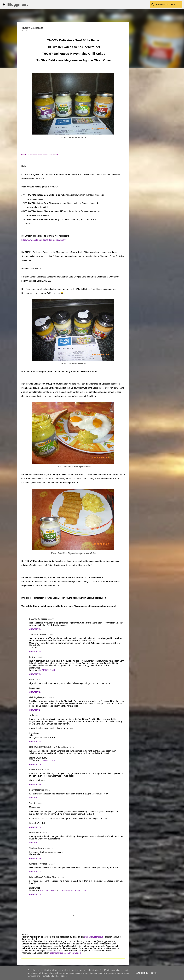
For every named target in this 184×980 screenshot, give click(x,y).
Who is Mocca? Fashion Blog (43, 877)
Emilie (32, 657)
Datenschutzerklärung (94, 937)
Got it (154, 973)
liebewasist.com (47, 760)
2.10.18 (39, 803)
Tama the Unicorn (38, 634)
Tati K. (32, 803)
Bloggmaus (18, 4)
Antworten (35, 629)
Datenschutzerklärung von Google (65, 953)
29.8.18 (51, 619)
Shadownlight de (37, 848)
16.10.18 (51, 864)
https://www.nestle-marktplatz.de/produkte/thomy (44, 240)
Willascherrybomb (38, 864)
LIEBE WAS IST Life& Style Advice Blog (48, 747)
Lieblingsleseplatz (38, 697)
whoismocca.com (48, 890)
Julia (32, 715)
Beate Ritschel (36, 770)
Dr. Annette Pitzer (38, 619)
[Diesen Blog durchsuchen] (169, 4)
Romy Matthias (36, 790)
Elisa (31, 680)
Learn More (142, 973)
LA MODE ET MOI (47, 670)
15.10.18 (50, 848)
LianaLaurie (35, 833)
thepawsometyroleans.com (73, 890)
